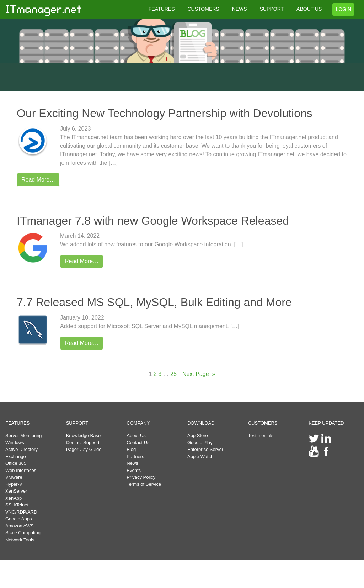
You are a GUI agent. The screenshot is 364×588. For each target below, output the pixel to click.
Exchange (16, 456)
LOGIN (343, 9)
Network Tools (20, 540)
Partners (135, 456)
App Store (198, 435)
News (132, 463)
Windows (15, 443)
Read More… (38, 180)
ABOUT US (309, 9)
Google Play (200, 443)
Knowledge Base (84, 435)
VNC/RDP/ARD (21, 512)
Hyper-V (14, 484)
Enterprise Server (205, 449)
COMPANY (138, 423)
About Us (136, 435)
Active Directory (22, 449)
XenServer (16, 491)
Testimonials (261, 435)
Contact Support (83, 443)
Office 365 (16, 463)
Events (134, 470)
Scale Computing (23, 533)
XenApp (14, 498)
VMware (14, 477)
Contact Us (138, 443)
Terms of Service (144, 484)
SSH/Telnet (17, 505)
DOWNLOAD (201, 423)
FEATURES (162, 9)
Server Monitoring (24, 435)
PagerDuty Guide (84, 449)
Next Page (199, 374)
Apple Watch (200, 456)
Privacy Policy (141, 477)
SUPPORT (272, 9)
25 (173, 374)
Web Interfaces (21, 470)
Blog (131, 449)
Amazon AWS (20, 526)
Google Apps (18, 519)
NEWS (240, 9)
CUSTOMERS (203, 9)
